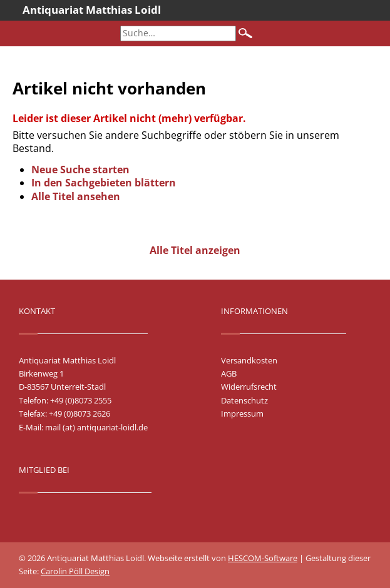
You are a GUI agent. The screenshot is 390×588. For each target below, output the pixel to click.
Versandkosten (249, 360)
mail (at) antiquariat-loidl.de (96, 427)
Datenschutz (244, 400)
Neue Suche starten (80, 170)
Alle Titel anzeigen (195, 250)
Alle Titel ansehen (76, 196)
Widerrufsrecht (249, 387)
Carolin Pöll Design (75, 571)
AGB (229, 373)
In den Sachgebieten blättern (104, 183)
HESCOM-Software (263, 558)
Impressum (242, 413)
